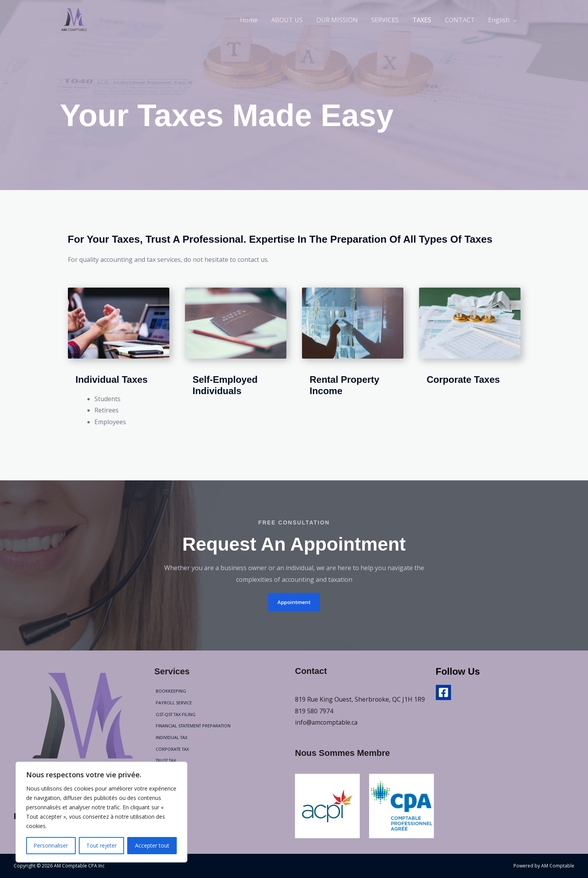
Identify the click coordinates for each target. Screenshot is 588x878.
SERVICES (389, 20)
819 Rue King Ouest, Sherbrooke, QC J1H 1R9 (361, 699)
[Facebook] (443, 692)
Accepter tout (152, 845)
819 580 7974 (314, 711)
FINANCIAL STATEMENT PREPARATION (194, 726)
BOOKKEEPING (170, 691)
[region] (101, 812)
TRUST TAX (166, 760)
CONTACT (461, 20)
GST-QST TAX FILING (176, 714)
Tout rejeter (101, 845)
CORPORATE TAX (172, 749)
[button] (294, 602)
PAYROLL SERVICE (173, 703)
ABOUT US (293, 20)
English (500, 20)
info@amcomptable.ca (327, 722)
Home (256, 20)
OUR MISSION (342, 20)
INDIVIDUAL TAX (171, 737)
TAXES (425, 20)
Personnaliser (51, 845)
